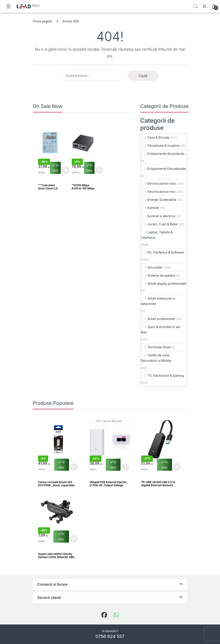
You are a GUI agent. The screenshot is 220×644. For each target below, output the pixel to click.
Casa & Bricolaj (155, 137)
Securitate (151, 267)
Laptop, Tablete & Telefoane (157, 235)
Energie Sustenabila (158, 200)
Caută (143, 76)
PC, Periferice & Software (162, 252)
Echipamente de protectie (163, 154)
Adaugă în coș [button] (66, 170)
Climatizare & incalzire (160, 146)
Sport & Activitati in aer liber (161, 330)
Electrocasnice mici (158, 192)
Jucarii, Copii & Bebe (159, 224)
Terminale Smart (156, 347)
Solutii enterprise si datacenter (158, 301)
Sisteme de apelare (158, 275)
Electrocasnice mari (158, 183)
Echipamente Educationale (163, 169)
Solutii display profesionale (163, 284)
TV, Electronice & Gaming (162, 376)
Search (195, 6)
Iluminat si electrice (158, 216)
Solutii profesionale (158, 319)
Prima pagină (42, 21)
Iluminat (150, 208)
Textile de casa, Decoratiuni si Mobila (156, 358)
